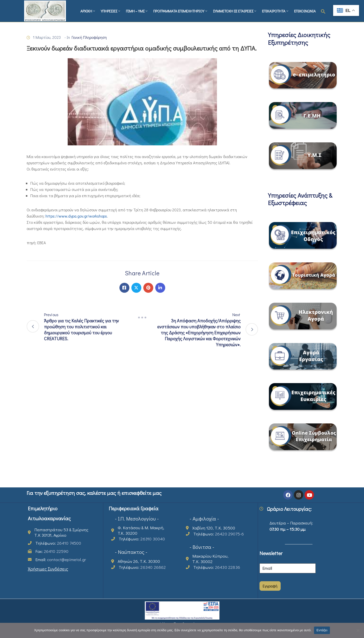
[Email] (288, 568)
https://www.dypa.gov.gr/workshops (76, 216)
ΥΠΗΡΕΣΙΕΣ (111, 11)
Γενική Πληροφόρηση (89, 37)
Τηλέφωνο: (58, 543)
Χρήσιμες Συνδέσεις (48, 569)
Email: (61, 559)
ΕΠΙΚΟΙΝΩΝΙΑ (305, 11)
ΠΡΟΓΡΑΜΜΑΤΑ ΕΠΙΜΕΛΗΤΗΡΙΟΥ (181, 11)
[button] (323, 11)
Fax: (52, 551)
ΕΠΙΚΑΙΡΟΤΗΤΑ (276, 11)
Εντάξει (322, 630)
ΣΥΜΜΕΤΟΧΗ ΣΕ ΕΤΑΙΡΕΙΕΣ (235, 11)
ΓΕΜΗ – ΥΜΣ (137, 11)
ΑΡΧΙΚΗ (88, 11)
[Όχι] (358, 630)
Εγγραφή (270, 586)
